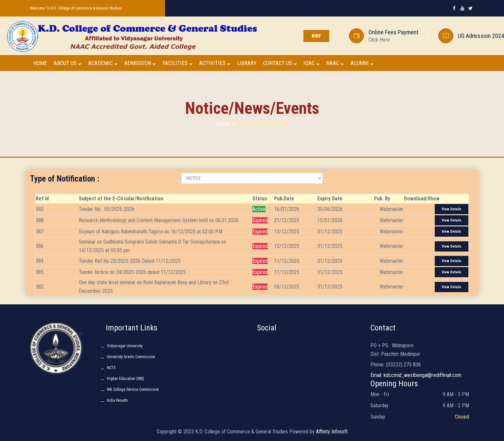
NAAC (335, 63)
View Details (452, 209)
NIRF (316, 36)
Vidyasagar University (125, 346)
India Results (117, 400)
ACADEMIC (103, 63)
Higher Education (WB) (126, 379)
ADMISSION (140, 63)
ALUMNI (362, 63)
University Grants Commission (131, 357)
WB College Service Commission (133, 390)
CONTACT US (280, 63)
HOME (40, 63)
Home (223, 124)
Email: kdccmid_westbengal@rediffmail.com (416, 375)
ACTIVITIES (215, 63)
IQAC (312, 63)
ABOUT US (68, 63)
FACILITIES (178, 63)
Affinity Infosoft (332, 432)
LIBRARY (247, 63)
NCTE (111, 368)
